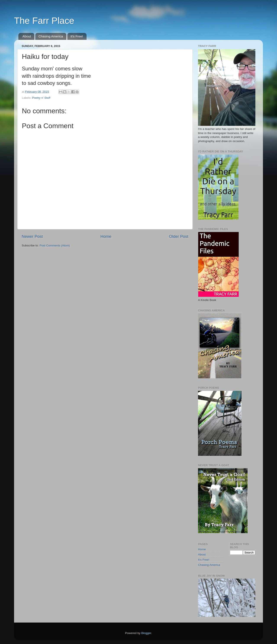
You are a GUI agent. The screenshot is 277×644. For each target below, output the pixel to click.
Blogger (146, 633)
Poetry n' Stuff (41, 98)
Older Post (179, 236)
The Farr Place (44, 21)
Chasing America (51, 36)
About (27, 36)
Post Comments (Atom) (55, 245)
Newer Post (32, 236)
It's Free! (77, 36)
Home (106, 236)
